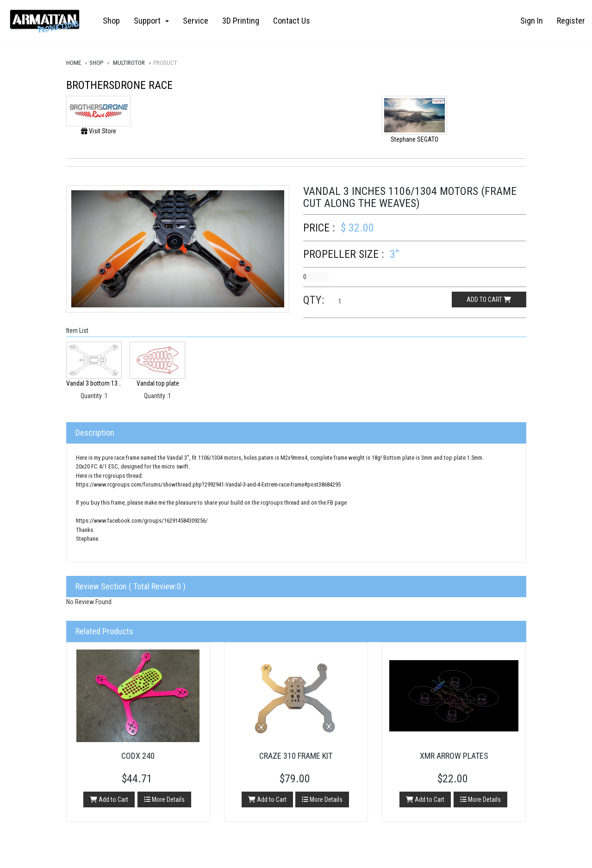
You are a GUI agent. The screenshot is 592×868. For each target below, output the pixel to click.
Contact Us (292, 21)
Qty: (314, 300)
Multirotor (129, 63)
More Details (164, 799)
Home (74, 63)
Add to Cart (109, 799)
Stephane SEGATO (414, 139)
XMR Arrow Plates (454, 756)
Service (196, 21)
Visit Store (99, 131)
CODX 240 (138, 756)
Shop (111, 21)
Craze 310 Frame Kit (296, 756)
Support (151, 21)
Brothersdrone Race (119, 85)
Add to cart (489, 300)
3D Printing (241, 21)
